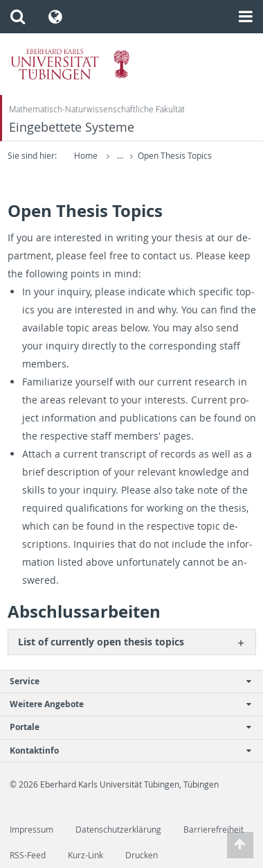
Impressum (31, 830)
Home (86, 156)
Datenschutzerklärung (118, 830)
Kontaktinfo (124, 750)
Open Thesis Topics (175, 156)
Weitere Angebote (124, 704)
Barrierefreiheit (214, 830)
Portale (124, 727)
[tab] (132, 642)
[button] (18, 17)
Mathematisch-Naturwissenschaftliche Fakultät (97, 109)
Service (124, 681)
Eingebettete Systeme (72, 127)
